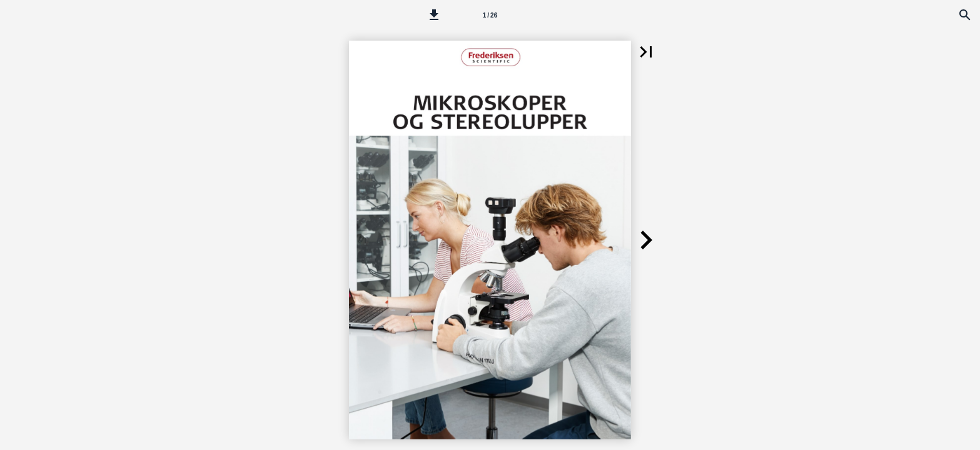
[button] (434, 15)
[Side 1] (490, 15)
